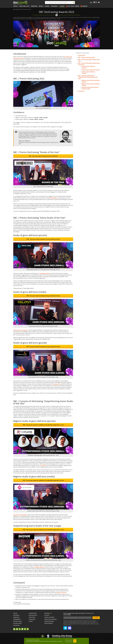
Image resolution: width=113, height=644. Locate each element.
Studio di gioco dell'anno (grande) (88, 72)
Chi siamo (47, 615)
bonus (41, 6)
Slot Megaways (17, 619)
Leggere (62, 6)
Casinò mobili (32, 619)
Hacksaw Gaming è (39, 567)
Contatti (31, 621)
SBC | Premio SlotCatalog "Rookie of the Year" (89, 60)
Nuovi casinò (32, 617)
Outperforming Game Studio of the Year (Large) (90, 88)
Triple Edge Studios (44, 273)
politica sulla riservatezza (51, 619)
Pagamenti (54, 6)
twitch (25, 628)
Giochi (16, 6)
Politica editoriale (49, 623)
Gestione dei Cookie (49, 621)
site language (94, 2)
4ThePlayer (43, 465)
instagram (22, 628)
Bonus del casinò (33, 615)
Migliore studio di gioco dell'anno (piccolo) (91, 81)
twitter (20, 628)
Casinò (47, 6)
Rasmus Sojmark (62, 592)
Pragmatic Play (57, 384)
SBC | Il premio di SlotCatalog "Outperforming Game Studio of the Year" (88, 77)
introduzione (82, 55)
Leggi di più (69, 641)
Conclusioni (81, 91)
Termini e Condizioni (49, 617)
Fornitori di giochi (18, 621)
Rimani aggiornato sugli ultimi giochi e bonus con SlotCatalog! (79, 614)
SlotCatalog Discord (70, 627)
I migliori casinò (33, 613)
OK (75, 641)
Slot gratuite (16, 615)
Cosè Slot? (48, 613)
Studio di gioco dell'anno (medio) (91, 70)
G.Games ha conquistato (20, 515)
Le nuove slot (16, 625)
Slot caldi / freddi (73, 6)
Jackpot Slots (16, 617)
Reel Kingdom (53, 198)
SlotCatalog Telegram (65, 627)
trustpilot (28, 628)
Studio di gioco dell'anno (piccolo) (88, 67)
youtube (17, 628)
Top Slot (15, 613)
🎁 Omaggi (84, 6)
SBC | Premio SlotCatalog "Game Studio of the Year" (89, 64)
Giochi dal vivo (24, 6)
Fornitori (34, 6)
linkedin (14, 628)
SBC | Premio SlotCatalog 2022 (86, 57)
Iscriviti (96, 618)
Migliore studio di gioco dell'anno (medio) (91, 84)
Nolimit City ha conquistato (21, 330)
